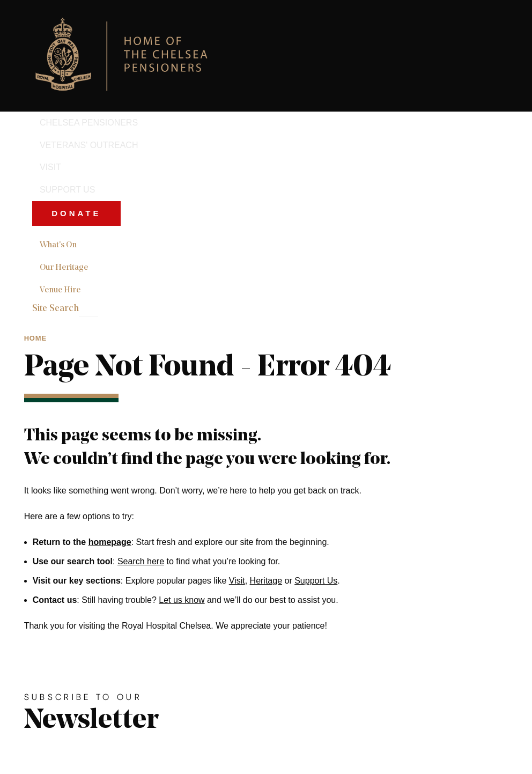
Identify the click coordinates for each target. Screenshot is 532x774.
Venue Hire (60, 290)
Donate (76, 213)
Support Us (67, 190)
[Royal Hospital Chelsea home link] (127, 56)
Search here (141, 561)
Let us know (182, 600)
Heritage (266, 581)
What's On (58, 245)
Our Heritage (64, 268)
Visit (237, 581)
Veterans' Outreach (89, 145)
